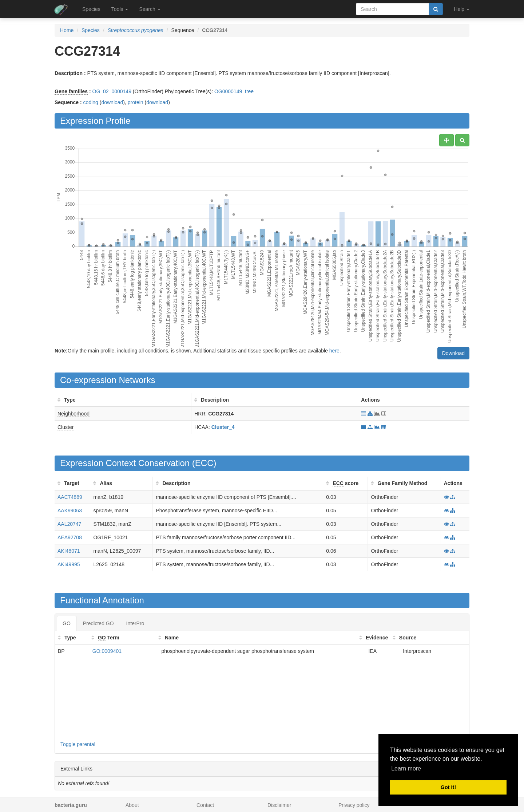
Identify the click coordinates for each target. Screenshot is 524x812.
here (334, 351)
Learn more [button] (406, 768)
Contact (205, 805)
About (132, 805)
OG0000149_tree (234, 91)
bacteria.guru (71, 805)
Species (91, 9)
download (112, 102)
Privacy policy (354, 805)
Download (453, 353)
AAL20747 (69, 524)
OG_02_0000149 (112, 91)
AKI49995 (69, 564)
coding (91, 102)
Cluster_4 (223, 427)
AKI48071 (69, 551)
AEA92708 (70, 537)
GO (67, 623)
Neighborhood (74, 414)
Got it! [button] (448, 787)
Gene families (71, 91)
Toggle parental (78, 744)
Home (67, 30)
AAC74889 (70, 497)
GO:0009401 (107, 651)
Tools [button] (120, 9)
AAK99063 (70, 511)
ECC (204, 463)
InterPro (135, 623)
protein (136, 102)
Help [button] (462, 9)
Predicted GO (98, 623)
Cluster (65, 427)
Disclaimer (279, 805)
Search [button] (150, 9)
